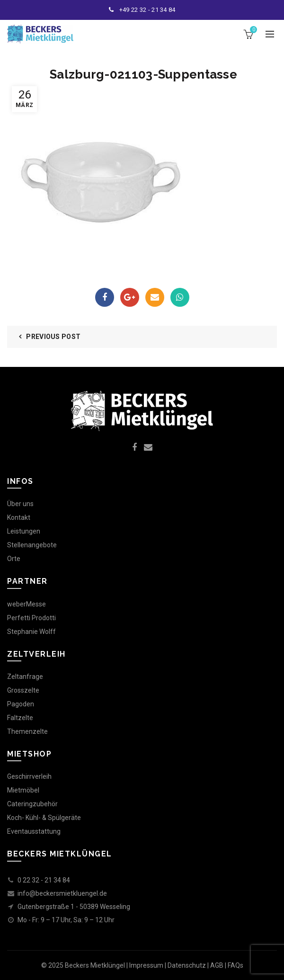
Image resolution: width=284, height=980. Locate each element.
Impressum (146, 965)
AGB (217, 965)
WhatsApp (180, 297)
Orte (14, 559)
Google (129, 297)
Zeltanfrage (25, 677)
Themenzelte (27, 731)
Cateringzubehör (32, 804)
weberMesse (27, 604)
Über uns (20, 504)
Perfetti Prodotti (31, 618)
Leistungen (24, 531)
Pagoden (21, 704)
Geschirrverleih (29, 776)
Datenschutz (187, 965)
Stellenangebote (32, 545)
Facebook (105, 297)
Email (155, 297)
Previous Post (53, 337)
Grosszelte (23, 690)
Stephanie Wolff (31, 632)
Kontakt (19, 517)
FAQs (235, 965)
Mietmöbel (23, 790)
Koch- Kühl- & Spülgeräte (44, 818)
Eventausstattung (34, 831)
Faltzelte (20, 718)
